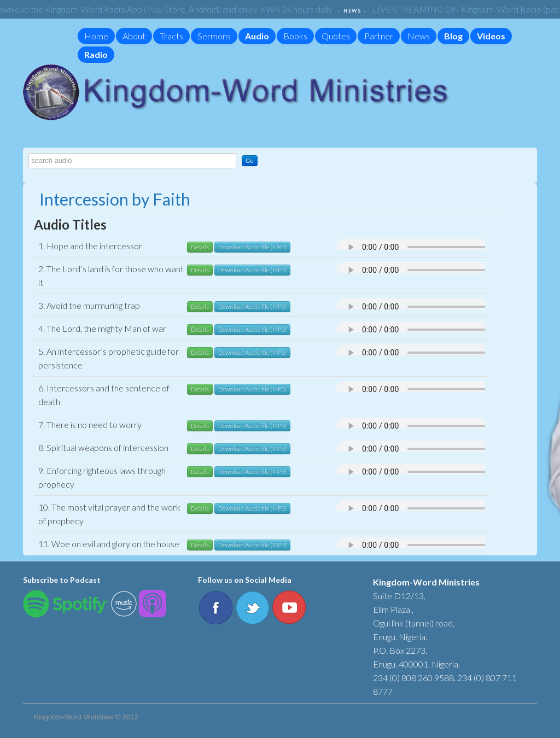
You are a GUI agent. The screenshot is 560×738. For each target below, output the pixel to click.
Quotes (336, 36)
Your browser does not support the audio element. (446, 247)
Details (200, 247)
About (134, 36)
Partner (379, 36)
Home (96, 36)
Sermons (214, 36)
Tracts (171, 36)
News (419, 36)
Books (295, 36)
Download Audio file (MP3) (252, 247)
